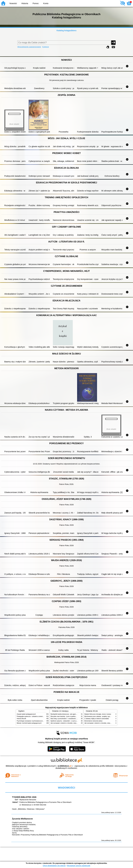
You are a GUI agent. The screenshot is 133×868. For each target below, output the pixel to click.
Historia (25, 3)
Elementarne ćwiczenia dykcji (93, 721)
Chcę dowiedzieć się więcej (54, 866)
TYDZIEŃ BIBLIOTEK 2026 (24, 797)
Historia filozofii (21, 719)
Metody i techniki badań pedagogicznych (29, 723)
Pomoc (36, 3)
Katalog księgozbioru (66, 30)
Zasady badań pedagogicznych (26, 714)
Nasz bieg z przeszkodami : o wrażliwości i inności (66, 719)
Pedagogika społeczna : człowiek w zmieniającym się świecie (35, 716)
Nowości (13, 3)
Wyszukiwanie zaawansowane (29, 47)
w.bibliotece (65, 766)
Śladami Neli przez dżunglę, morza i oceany (98, 714)
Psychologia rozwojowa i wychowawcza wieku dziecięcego (35, 721)
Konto (46, 3)
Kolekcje (46, 47)
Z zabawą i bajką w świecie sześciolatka (97, 719)
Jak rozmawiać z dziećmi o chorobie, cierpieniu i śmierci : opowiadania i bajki (74, 723)
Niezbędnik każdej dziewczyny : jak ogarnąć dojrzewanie (68, 714)
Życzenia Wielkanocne (22, 819)
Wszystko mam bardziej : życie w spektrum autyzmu (66, 716)
